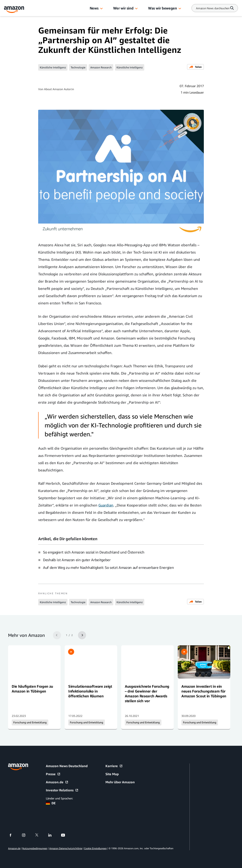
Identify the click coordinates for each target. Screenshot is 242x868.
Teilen (195, 67)
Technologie (78, 67)
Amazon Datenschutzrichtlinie (66, 848)
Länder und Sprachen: (59, 798)
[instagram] (26, 835)
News (94, 8)
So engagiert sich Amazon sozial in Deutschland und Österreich (94, 552)
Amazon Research (101, 67)
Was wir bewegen (162, 8)
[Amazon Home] (14, 10)
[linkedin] (52, 835)
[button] (101, 9)
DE (51, 803)
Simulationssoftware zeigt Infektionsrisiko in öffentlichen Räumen (90, 691)
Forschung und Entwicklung (30, 722)
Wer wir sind (123, 8)
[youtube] (66, 835)
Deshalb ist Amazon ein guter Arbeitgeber (77, 560)
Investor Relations (62, 790)
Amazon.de (57, 782)
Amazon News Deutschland (67, 766)
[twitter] (39, 835)
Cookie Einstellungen (95, 848)
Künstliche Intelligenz (53, 67)
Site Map (112, 774)
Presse (53, 774)
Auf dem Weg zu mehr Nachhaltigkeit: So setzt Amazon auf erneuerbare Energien (108, 567)
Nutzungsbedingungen (35, 848)
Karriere (114, 766)
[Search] (213, 8)
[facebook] (13, 835)
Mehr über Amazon (120, 782)
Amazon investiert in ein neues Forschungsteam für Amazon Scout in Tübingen (204, 691)
